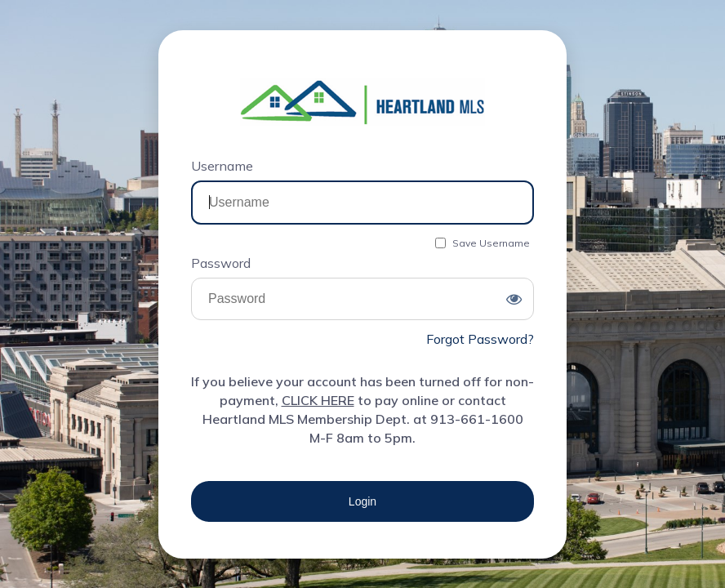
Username (222, 166)
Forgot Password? (480, 339)
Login (362, 501)
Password (221, 263)
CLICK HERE (318, 400)
